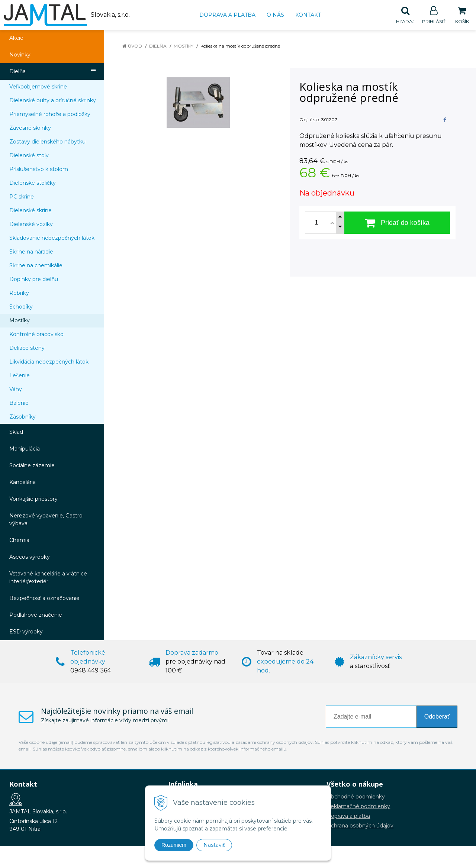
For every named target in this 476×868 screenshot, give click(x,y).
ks (332, 223)
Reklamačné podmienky (358, 807)
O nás (275, 15)
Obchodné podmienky (356, 797)
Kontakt (308, 15)
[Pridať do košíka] (397, 223)
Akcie (16, 38)
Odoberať (437, 717)
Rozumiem (174, 845)
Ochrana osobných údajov (360, 826)
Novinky (20, 55)
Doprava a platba (227, 15)
